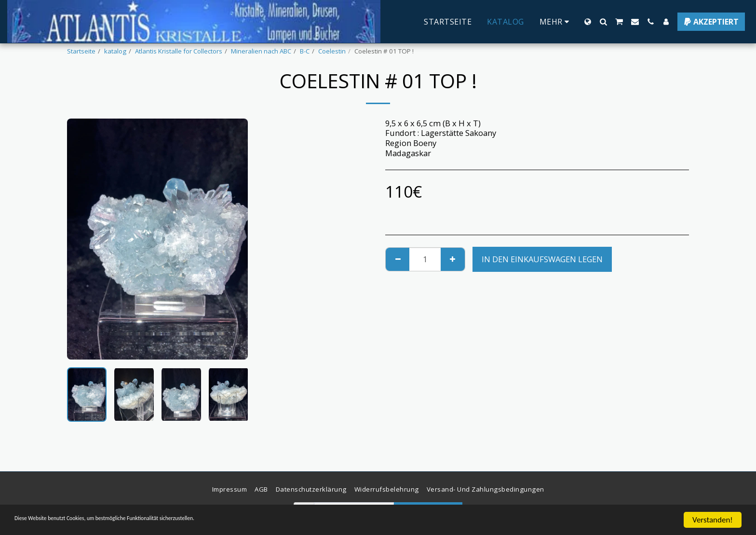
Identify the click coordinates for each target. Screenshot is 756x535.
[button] (603, 22)
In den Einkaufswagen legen (542, 259)
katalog (115, 51)
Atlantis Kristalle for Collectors (179, 51)
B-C (305, 51)
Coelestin (332, 51)
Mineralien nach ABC (261, 51)
